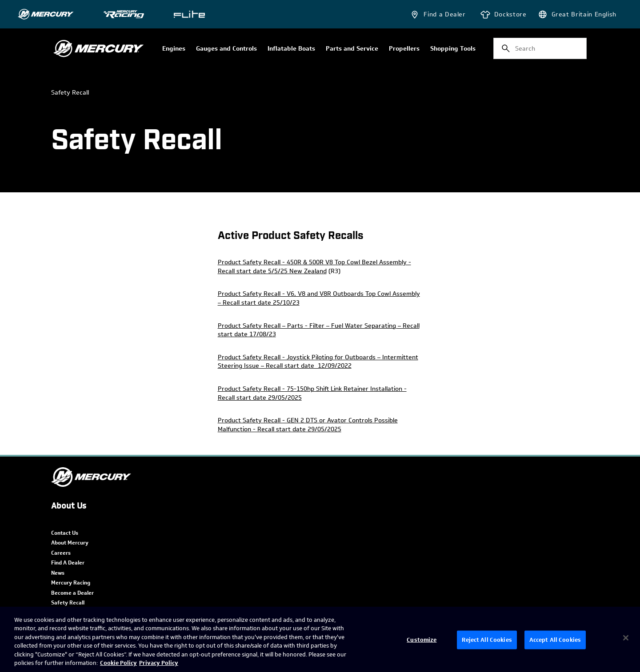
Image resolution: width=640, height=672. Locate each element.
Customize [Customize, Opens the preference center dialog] (422, 640)
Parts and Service (352, 49)
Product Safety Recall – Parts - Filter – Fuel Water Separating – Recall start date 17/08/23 (319, 330)
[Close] (626, 638)
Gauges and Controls (226, 49)
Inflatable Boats (291, 49)
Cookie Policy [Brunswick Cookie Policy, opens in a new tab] (118, 663)
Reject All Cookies (487, 640)
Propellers (404, 49)
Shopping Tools (453, 49)
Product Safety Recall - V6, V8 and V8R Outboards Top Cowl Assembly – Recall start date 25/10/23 (319, 298)
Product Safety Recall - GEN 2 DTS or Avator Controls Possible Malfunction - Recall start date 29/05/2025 (308, 425)
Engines (174, 49)
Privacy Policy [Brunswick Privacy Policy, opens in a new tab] (159, 663)
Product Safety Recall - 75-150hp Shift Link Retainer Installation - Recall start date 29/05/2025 (312, 393)
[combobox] (540, 48)
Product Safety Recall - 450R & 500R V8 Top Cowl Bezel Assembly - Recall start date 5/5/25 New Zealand (314, 267)
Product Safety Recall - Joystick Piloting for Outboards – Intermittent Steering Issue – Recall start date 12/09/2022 (318, 362)
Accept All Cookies (555, 640)
